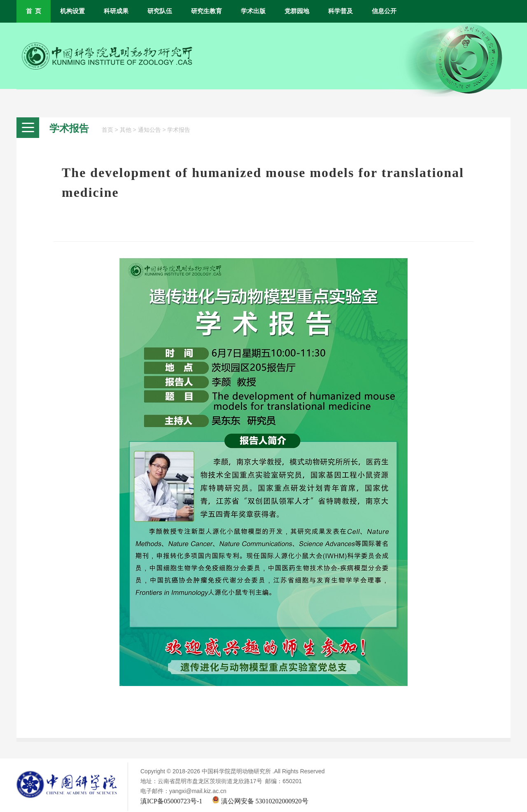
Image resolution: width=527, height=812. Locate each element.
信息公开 (384, 11)
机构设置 (72, 11)
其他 (126, 130)
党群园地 (297, 11)
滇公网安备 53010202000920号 (260, 801)
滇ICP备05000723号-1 (171, 801)
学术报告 (179, 130)
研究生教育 (206, 11)
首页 (107, 130)
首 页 (34, 11)
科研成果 (116, 11)
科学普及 (340, 11)
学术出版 (253, 11)
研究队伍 (160, 11)
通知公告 (149, 130)
